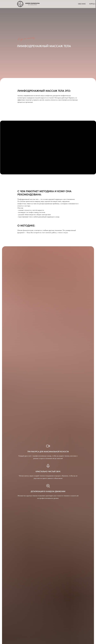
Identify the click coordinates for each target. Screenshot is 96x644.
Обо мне (82, 4)
